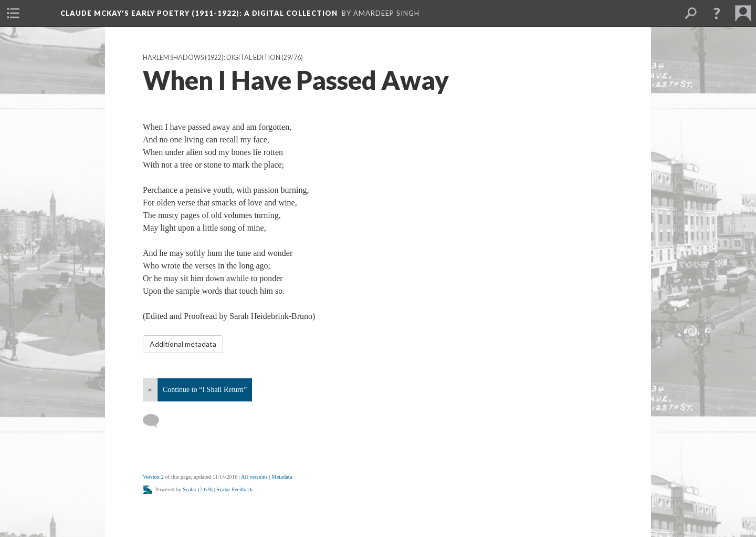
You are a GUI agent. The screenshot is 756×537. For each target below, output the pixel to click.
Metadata (282, 477)
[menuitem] (13, 13)
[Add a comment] (156, 421)
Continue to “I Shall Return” (205, 390)
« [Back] (150, 390)
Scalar (190, 489)
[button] (717, 13)
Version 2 (153, 477)
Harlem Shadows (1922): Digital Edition (212, 58)
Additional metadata (183, 344)
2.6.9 (206, 489)
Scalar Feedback (234, 489)
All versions (254, 477)
